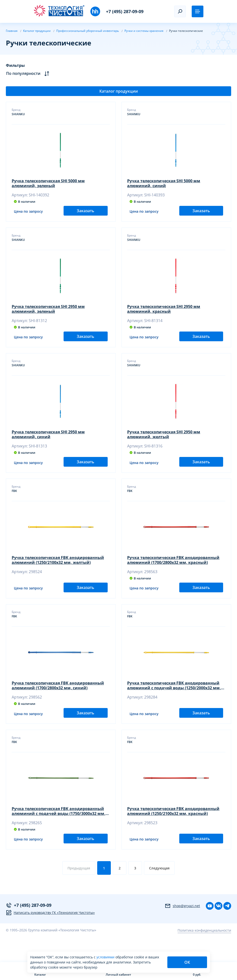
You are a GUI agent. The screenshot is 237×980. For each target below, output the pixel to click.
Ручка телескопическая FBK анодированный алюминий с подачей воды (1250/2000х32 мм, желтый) (175, 701)
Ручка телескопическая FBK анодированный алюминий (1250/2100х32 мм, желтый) (58, 571)
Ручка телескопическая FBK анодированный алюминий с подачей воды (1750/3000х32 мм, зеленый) (59, 830)
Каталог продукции (119, 91)
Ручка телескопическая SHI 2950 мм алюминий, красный (164, 313)
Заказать (85, 214)
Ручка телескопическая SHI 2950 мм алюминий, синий (48, 442)
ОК (187, 962)
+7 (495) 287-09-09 (125, 11)
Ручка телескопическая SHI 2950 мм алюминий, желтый (164, 442)
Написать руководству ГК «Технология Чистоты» (50, 935)
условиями (106, 957)
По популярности (28, 74)
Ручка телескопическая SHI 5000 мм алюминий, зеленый (48, 184)
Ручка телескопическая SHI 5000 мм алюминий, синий (164, 184)
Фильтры (15, 65)
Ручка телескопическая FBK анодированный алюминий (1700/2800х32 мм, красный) (174, 571)
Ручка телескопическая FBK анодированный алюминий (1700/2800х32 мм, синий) (58, 701)
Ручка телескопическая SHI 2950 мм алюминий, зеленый (48, 313)
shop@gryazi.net (182, 928)
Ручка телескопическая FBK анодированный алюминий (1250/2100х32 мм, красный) (174, 830)
